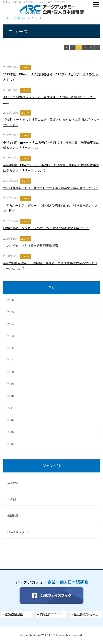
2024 (10, 324)
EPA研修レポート (19, 532)
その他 (12, 499)
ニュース (13, 483)
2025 (10, 312)
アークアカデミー (51, 582)
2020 (10, 372)
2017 (10, 408)
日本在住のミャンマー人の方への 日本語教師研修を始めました (46, 228)
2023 (10, 336)
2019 (10, 384)
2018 (10, 396)
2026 (10, 300)
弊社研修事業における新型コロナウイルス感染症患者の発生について (50, 188)
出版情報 (13, 516)
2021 (10, 360)
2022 (10, 348)
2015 (10, 432)
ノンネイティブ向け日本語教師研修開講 (31, 246)
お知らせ (20, 18)
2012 (10, 444)
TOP (7, 18)
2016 (10, 420)
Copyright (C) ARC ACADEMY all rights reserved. (51, 635)
